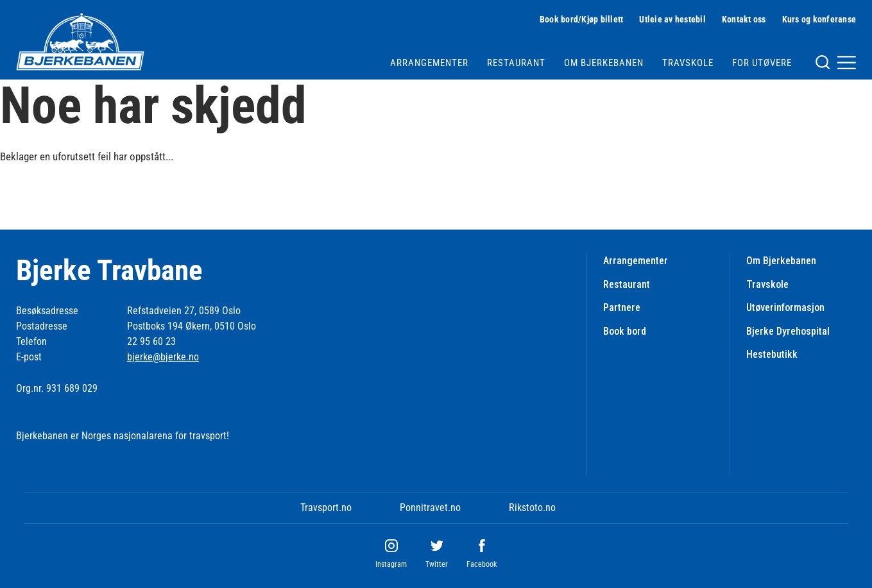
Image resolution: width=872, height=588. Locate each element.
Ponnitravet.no (430, 508)
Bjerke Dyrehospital (788, 331)
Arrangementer (429, 63)
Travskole (688, 63)
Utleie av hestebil (672, 19)
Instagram (391, 564)
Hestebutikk (772, 354)
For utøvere (762, 63)
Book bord (625, 331)
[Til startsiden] (80, 42)
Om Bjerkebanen (604, 63)
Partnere (622, 307)
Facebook (482, 564)
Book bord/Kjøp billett (582, 19)
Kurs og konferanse (819, 19)
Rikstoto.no (532, 508)
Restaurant (516, 63)
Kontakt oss (744, 19)
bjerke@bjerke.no (163, 357)
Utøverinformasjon (785, 307)
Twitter (437, 564)
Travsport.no (326, 508)
